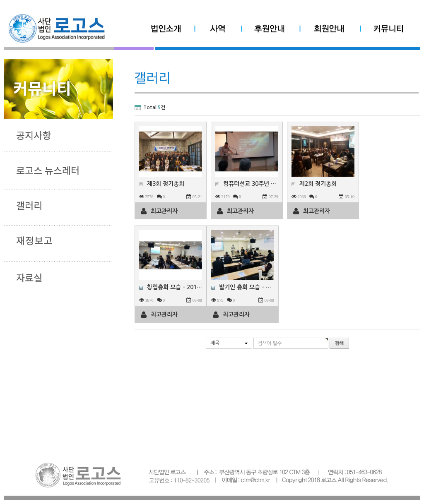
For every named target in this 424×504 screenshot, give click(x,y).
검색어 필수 (270, 343)
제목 (215, 343)
